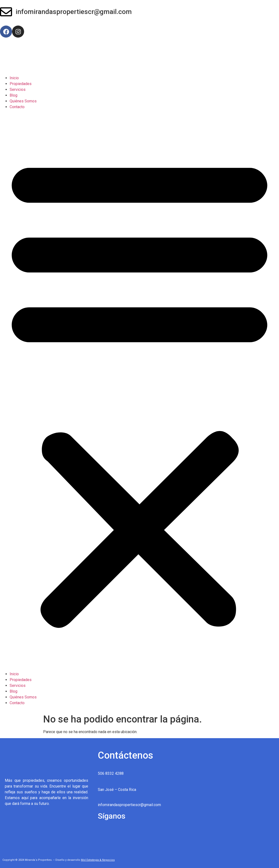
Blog (13, 95)
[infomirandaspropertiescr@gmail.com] (6, 13)
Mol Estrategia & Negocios (98, 860)
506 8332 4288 (111, 773)
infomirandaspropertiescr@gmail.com (74, 12)
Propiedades (21, 84)
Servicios (18, 89)
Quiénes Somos (23, 101)
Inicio (14, 78)
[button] (139, 391)
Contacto (17, 107)
